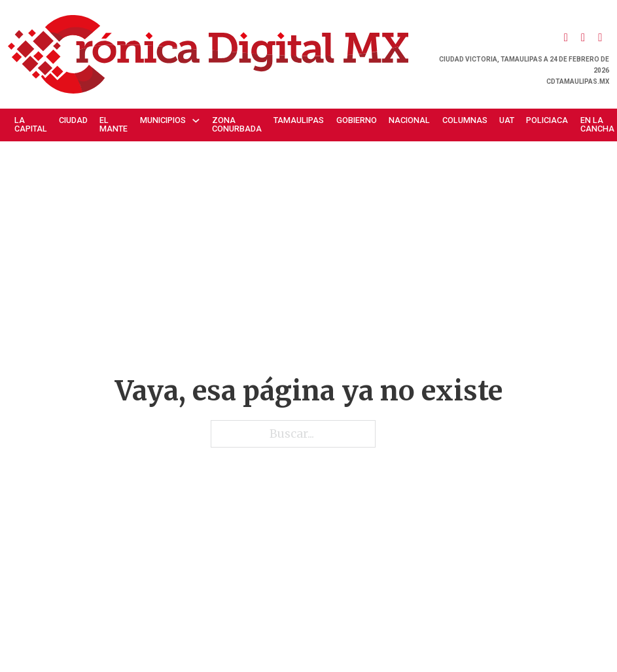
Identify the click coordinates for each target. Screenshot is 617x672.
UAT (507, 120)
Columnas (465, 120)
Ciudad (73, 120)
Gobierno (357, 120)
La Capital (31, 124)
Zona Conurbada (237, 124)
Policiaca (547, 120)
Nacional (409, 120)
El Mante (114, 124)
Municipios (163, 120)
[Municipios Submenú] (199, 121)
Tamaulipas (299, 120)
